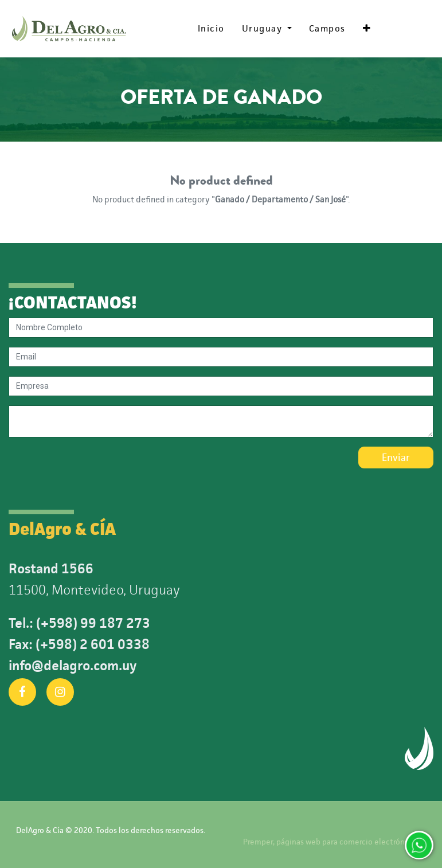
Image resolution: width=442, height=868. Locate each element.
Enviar (396, 458)
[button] (367, 29)
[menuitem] (211, 29)
